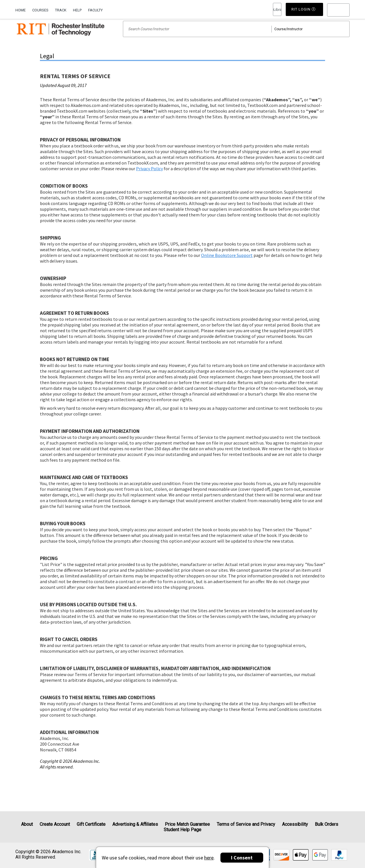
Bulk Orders (327, 824)
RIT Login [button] (277, 10)
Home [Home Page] (21, 10)
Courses (40, 10)
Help (77, 10)
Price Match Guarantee (187, 824)
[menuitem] (22, 9)
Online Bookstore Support (227, 263)
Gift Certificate (91, 824)
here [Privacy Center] (209, 858)
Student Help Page (182, 830)
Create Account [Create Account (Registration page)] (55, 824)
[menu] (338, 10)
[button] (338, 10)
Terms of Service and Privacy (246, 824)
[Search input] (236, 36)
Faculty (95, 10)
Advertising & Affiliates (135, 824)
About (27, 824)
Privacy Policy (149, 176)
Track (61, 10)
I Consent (242, 858)
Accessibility (295, 824)
